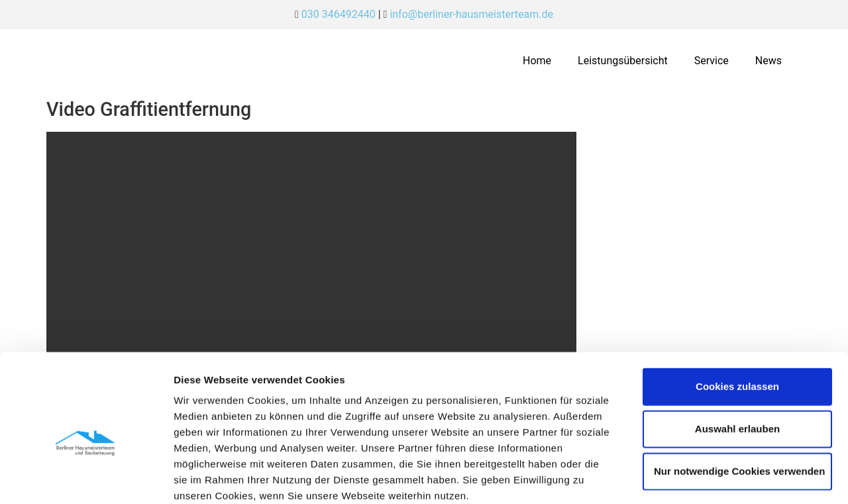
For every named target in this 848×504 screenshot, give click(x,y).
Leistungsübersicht (623, 61)
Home (537, 61)
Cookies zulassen (737, 315)
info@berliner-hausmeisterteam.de (471, 14)
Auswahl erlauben (737, 357)
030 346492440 (339, 14)
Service (712, 61)
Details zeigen (705, 478)
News (768, 61)
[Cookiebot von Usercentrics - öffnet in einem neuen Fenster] (86, 478)
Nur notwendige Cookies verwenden (739, 400)
